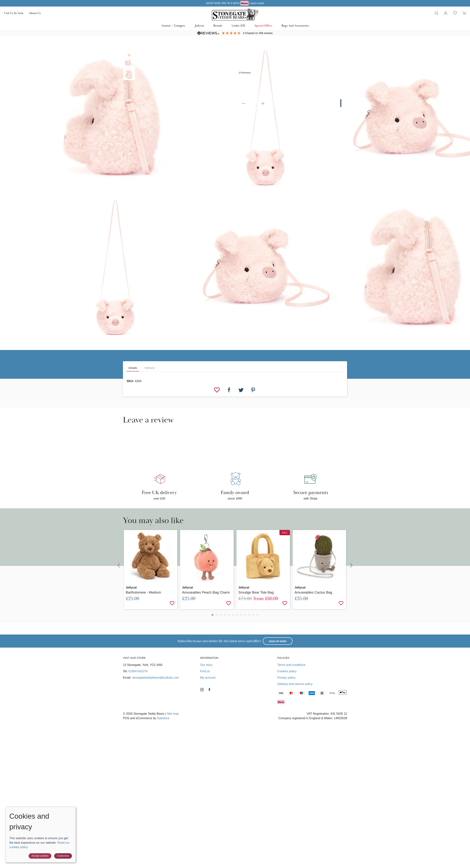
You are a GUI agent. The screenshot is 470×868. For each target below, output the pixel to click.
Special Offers (263, 26)
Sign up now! (278, 641)
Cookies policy (287, 671)
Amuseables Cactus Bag (313, 592)
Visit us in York (14, 13)
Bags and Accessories (295, 26)
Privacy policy (286, 678)
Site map (173, 714)
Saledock (163, 718)
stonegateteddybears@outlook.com (156, 678)
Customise (63, 856)
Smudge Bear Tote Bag (256, 592)
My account (208, 678)
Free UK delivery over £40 (235, 3)
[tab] (212, 615)
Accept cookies (40, 856)
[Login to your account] (446, 13)
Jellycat (199, 26)
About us (35, 13)
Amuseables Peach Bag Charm (206, 592)
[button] (436, 13)
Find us (205, 671)
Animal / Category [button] (173, 26)
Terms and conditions (291, 665)
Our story (206, 665)
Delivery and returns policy (295, 684)
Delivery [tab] (150, 368)
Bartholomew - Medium (143, 592)
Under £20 (238, 26)
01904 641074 (138, 671)
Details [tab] (133, 368)
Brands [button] (218, 26)
